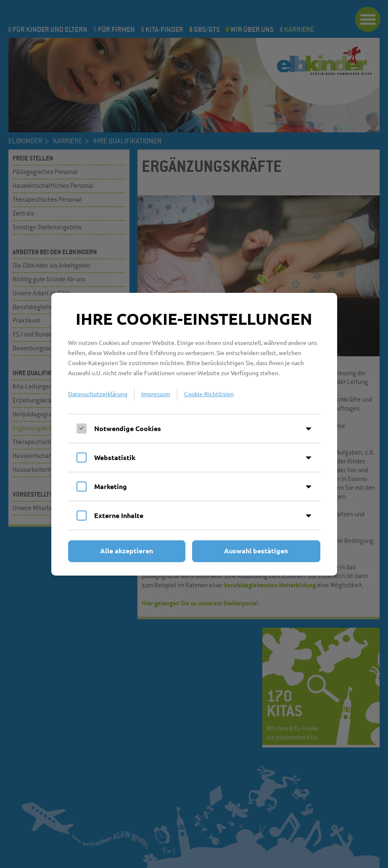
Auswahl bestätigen (256, 551)
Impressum (156, 394)
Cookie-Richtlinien (209, 394)
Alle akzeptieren (127, 551)
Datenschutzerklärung (98, 394)
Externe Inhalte (119, 515)
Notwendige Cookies (128, 428)
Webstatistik (115, 457)
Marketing (111, 486)
